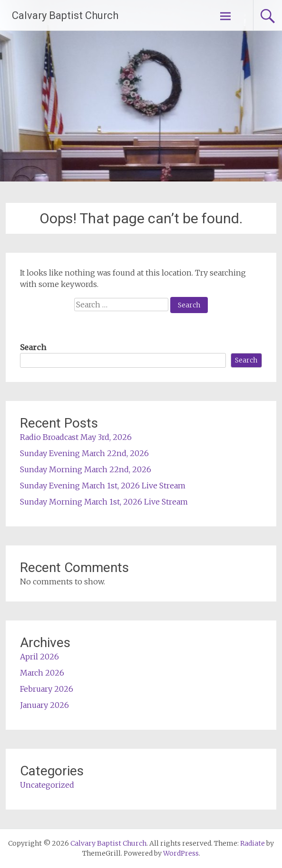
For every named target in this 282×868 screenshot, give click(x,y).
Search (33, 347)
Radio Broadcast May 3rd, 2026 (76, 437)
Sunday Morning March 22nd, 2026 (86, 469)
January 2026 (44, 705)
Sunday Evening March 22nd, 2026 (84, 453)
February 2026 (47, 689)
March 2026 (42, 673)
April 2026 (39, 657)
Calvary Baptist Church (65, 15)
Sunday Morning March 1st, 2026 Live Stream (104, 502)
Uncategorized (47, 785)
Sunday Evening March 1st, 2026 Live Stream (103, 486)
